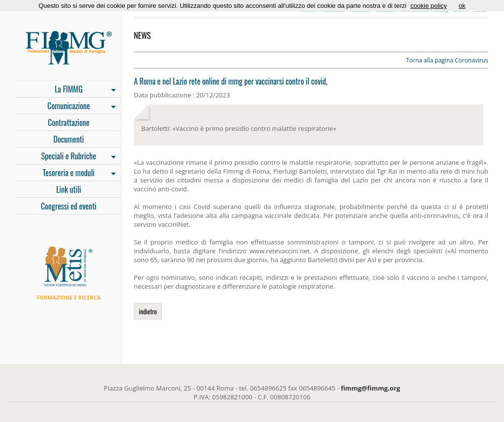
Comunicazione (66, 107)
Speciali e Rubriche (66, 157)
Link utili (69, 189)
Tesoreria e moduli (66, 174)
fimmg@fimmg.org (371, 388)
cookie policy (429, 6)
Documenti (68, 139)
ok (462, 6)
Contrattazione (69, 122)
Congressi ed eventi (69, 206)
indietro (148, 311)
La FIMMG (66, 90)
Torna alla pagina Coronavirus (447, 60)
